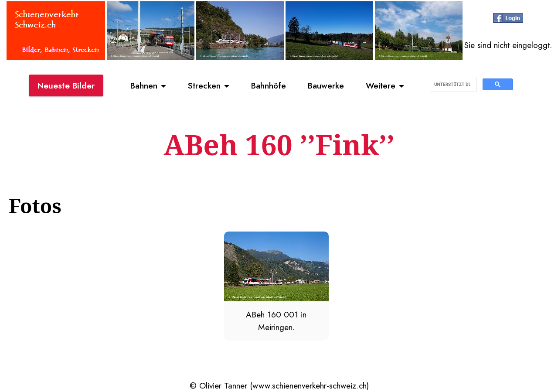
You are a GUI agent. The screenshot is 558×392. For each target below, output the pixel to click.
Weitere (381, 85)
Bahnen (144, 85)
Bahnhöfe (269, 85)
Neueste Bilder (66, 85)
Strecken (204, 85)
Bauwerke (326, 85)
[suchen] (452, 85)
